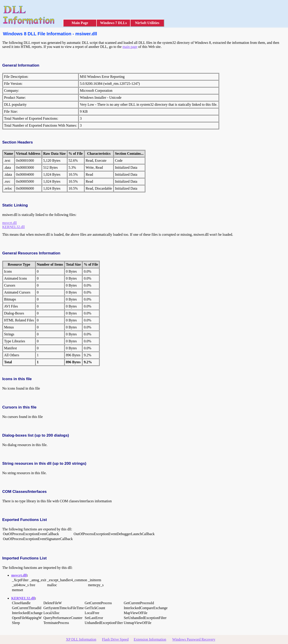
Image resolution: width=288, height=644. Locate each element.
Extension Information (150, 639)
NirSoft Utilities (147, 23)
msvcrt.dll (9, 223)
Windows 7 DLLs (114, 23)
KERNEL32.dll (13, 227)
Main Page (80, 23)
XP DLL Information (81, 639)
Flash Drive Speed (115, 639)
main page (130, 47)
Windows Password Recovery (194, 639)
